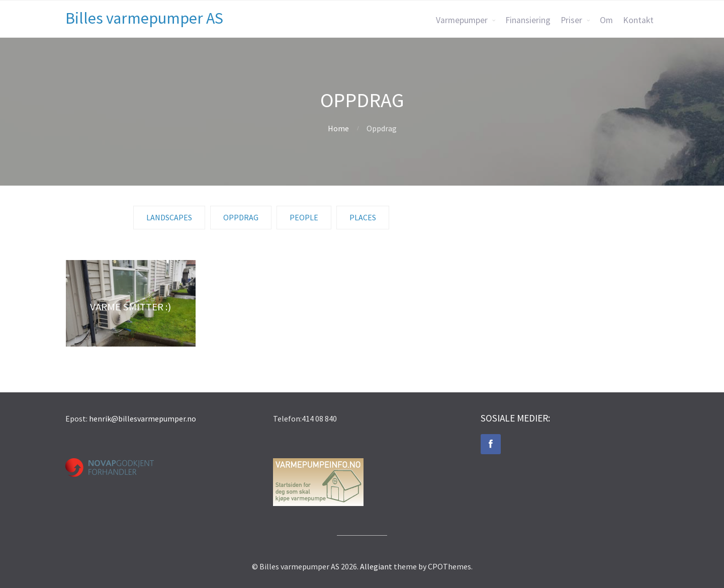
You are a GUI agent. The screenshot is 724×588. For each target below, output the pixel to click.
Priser (571, 20)
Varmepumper (462, 20)
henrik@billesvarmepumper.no (143, 418)
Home (338, 128)
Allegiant (376, 566)
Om (606, 20)
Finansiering (528, 20)
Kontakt (638, 20)
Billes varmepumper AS (144, 18)
